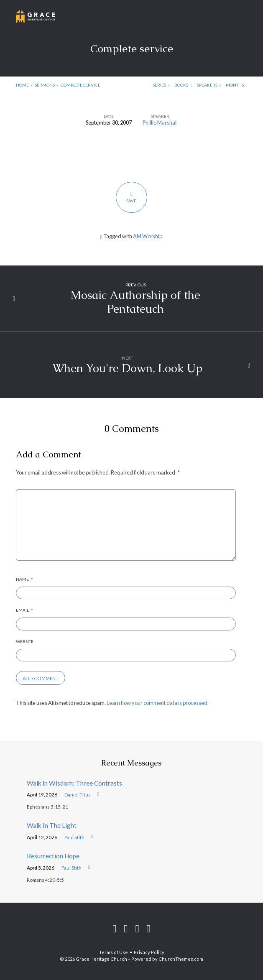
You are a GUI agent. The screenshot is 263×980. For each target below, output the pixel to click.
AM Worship (148, 236)
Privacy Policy (149, 952)
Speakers (209, 85)
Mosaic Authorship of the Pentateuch (135, 302)
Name (24, 579)
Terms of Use (114, 952)
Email (24, 610)
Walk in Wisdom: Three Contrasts (74, 783)
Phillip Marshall (160, 122)
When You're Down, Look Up (128, 368)
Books (183, 85)
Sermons (45, 85)
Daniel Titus (78, 795)
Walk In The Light (52, 825)
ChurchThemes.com (181, 959)
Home (22, 85)
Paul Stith (74, 837)
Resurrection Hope (53, 856)
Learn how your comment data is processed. (158, 703)
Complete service (80, 85)
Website (25, 641)
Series (161, 85)
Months (237, 85)
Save (131, 197)
